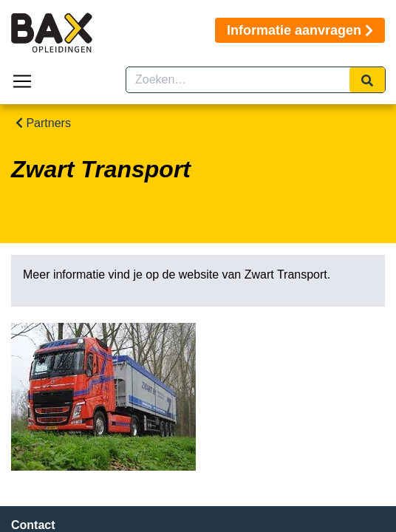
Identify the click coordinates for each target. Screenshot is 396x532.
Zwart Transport (286, 274)
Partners (43, 123)
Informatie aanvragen (300, 30)
